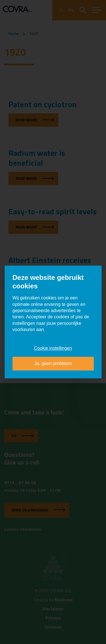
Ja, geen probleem (53, 364)
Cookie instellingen (53, 348)
